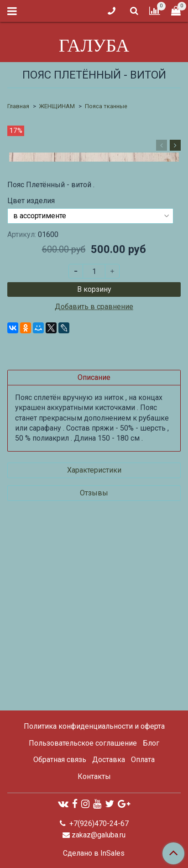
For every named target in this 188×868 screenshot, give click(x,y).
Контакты (94, 776)
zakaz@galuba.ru (99, 835)
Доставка (109, 760)
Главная (18, 106)
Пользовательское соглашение (83, 743)
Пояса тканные (106, 106)
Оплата (143, 760)
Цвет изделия (31, 385)
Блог (151, 743)
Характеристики (94, 655)
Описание (94, 562)
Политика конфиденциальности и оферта (94, 726)
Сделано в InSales (94, 853)
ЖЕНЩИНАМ (57, 106)
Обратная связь (60, 760)
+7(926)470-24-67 (98, 823)
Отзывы (94, 677)
